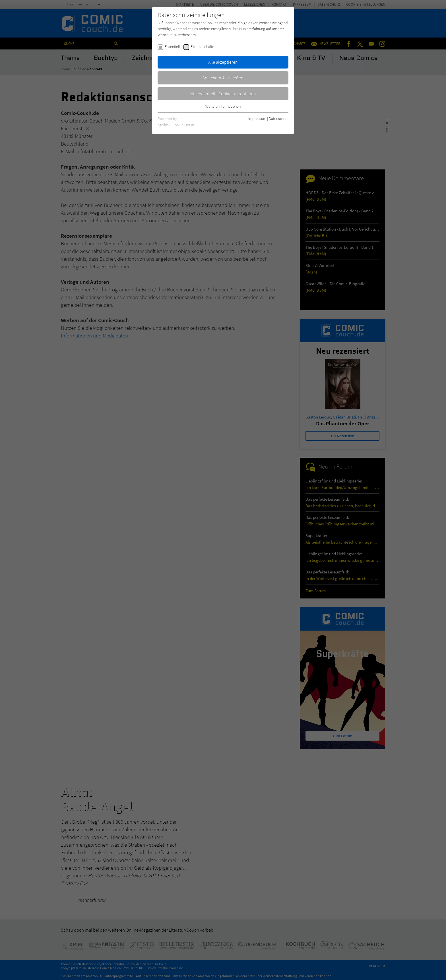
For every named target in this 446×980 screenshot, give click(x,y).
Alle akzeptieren (223, 62)
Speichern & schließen (223, 78)
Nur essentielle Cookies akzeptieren (223, 94)
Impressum (257, 119)
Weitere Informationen (223, 106)
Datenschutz (279, 119)
